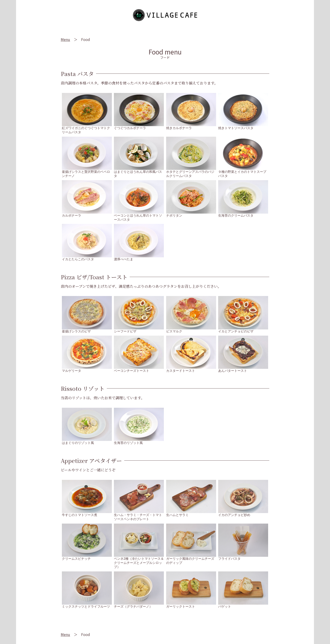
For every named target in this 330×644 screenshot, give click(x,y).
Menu (65, 39)
